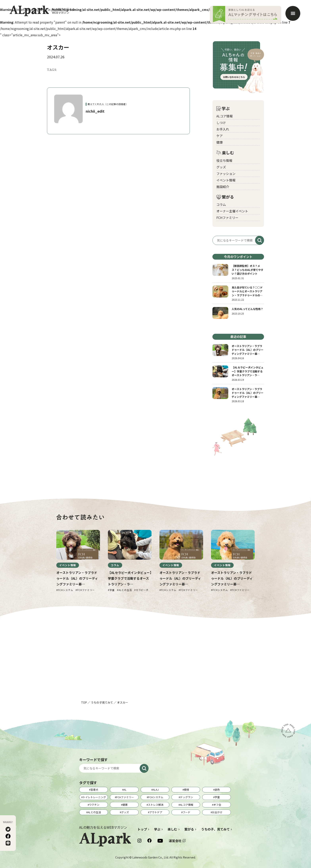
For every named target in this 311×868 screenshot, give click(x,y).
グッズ (221, 167)
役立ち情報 (224, 160)
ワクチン (94, 805)
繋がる (225, 197)
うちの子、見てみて (215, 829)
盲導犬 (94, 790)
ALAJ (156, 790)
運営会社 (175, 841)
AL (125, 790)
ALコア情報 (225, 116)
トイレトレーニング (94, 797)
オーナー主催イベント (232, 211)
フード (187, 812)
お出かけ (217, 812)
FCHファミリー (227, 218)
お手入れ (223, 129)
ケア (220, 136)
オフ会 (217, 805)
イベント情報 (226, 180)
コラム (221, 204)
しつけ (221, 123)
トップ (142, 829)
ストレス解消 (156, 805)
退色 (217, 790)
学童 (217, 797)
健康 (220, 142)
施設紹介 (223, 187)
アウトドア (156, 812)
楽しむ (225, 153)
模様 (186, 790)
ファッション (226, 174)
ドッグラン (187, 797)
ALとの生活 (94, 812)
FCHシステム (156, 797)
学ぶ (223, 108)
